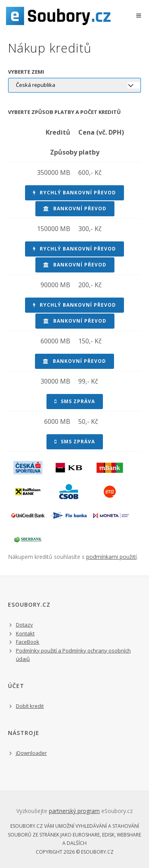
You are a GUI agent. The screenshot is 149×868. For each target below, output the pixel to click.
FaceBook (28, 642)
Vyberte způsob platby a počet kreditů (64, 112)
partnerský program (74, 811)
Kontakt (25, 633)
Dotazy (24, 625)
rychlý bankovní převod (74, 193)
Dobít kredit (30, 706)
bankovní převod (75, 209)
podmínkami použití (111, 557)
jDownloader (31, 753)
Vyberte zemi (26, 72)
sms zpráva (75, 401)
